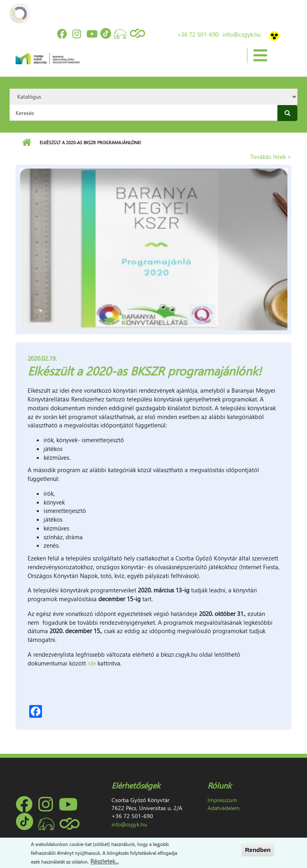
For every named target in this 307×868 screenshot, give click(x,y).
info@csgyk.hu (242, 34)
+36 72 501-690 (198, 34)
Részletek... (105, 861)
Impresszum (222, 800)
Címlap (27, 143)
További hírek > (271, 157)
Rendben (258, 850)
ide (93, 663)
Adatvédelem (223, 808)
